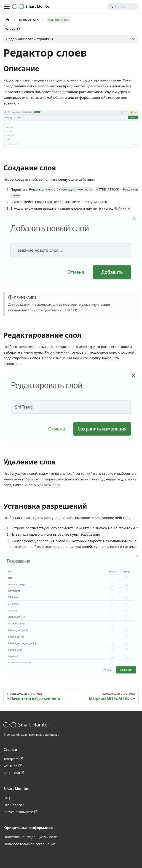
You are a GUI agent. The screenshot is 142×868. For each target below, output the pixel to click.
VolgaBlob (14, 773)
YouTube (12, 766)
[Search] (123, 6)
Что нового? (13, 805)
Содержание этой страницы (29, 39)
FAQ (7, 798)
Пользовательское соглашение (30, 844)
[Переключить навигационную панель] (7, 7)
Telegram (13, 759)
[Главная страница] (8, 20)
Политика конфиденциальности (30, 837)
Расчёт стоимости (20, 812)
